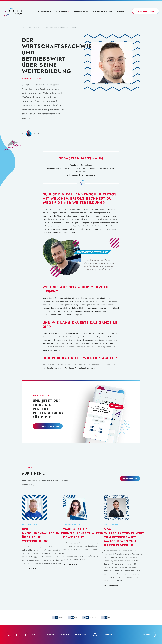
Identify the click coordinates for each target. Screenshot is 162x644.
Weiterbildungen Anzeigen (48, 426)
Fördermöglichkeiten (103, 11)
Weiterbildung (44, 11)
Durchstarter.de (110, 635)
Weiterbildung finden (145, 11)
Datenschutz (64, 635)
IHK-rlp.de (95, 635)
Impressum (50, 635)
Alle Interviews (130, 479)
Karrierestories (81, 11)
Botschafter (61, 11)
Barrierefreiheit (81, 635)
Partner (121, 11)
